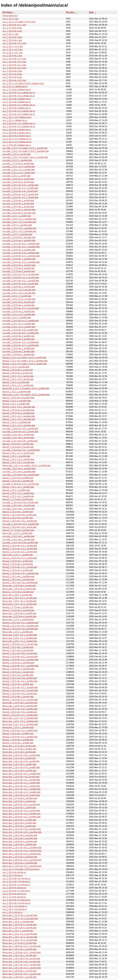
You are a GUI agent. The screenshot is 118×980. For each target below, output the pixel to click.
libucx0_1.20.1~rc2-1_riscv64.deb (18, 462)
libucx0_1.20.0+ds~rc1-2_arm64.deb (20, 558)
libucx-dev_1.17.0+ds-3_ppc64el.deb (20, 798)
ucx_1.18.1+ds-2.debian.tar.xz (17, 102)
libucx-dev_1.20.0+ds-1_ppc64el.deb (20, 863)
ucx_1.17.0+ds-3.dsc (12, 28)
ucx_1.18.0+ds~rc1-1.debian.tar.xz (19, 93)
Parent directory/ (10, 16)
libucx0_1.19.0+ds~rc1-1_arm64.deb (20, 546)
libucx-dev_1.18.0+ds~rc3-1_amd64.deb (21, 774)
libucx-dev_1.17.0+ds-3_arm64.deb (19, 746)
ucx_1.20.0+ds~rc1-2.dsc (14, 68)
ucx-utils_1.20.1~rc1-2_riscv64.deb (19, 299)
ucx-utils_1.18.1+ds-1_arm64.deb (18, 435)
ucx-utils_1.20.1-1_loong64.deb (17, 234)
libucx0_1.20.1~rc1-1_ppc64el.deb (19, 425)
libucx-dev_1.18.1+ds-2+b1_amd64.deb (21, 767)
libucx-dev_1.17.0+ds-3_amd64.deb (19, 749)
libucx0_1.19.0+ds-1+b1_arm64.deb (19, 527)
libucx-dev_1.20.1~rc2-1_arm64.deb (20, 604)
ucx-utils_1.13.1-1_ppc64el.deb (17, 160)
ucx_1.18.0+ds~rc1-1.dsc (14, 25)
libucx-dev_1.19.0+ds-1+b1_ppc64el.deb (22, 854)
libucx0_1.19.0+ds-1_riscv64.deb (18, 672)
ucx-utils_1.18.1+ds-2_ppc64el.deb (19, 472)
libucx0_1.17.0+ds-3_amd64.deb (18, 607)
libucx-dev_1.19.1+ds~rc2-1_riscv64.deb (22, 968)
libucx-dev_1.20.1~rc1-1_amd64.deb (20, 641)
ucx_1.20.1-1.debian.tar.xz (15, 120)
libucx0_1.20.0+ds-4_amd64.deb (18, 481)
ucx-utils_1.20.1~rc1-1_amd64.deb (19, 324)
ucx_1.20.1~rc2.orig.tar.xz (15, 909)
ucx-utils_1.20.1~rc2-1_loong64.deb (19, 231)
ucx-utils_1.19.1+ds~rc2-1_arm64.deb (20, 185)
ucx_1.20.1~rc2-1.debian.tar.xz (17, 117)
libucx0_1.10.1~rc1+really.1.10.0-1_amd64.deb (25, 364)
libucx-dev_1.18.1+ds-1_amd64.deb (19, 764)
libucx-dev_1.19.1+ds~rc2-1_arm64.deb (21, 783)
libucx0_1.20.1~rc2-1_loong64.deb (19, 407)
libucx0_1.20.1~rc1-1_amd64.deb (18, 487)
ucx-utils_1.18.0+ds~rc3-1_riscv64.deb (21, 484)
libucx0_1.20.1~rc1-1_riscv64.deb (18, 459)
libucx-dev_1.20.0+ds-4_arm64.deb (19, 589)
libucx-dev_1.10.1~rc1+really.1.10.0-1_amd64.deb (26, 395)
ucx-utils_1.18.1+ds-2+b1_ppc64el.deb (21, 475)
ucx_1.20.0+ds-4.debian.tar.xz (17, 145)
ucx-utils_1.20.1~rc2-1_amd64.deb (19, 315)
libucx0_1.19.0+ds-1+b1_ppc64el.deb (20, 629)
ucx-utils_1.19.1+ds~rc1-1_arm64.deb (20, 188)
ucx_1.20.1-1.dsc (11, 34)
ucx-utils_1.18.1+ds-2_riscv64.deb (19, 505)
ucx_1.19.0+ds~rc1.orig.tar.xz (16, 885)
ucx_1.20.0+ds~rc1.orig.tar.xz (16, 891)
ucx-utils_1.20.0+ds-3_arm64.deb (18, 179)
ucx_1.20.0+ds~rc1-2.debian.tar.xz (19, 126)
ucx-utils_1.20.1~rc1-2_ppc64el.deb (19, 222)
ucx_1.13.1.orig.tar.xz (13, 875)
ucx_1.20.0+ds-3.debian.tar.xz (17, 136)
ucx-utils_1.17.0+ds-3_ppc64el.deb (19, 210)
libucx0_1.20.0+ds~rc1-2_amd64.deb (20, 737)
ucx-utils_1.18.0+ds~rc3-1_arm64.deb (20, 429)
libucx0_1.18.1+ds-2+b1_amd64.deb (20, 678)
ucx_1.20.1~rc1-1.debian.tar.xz (17, 139)
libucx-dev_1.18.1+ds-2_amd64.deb (19, 771)
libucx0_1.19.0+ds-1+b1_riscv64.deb (20, 694)
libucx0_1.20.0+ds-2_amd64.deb (18, 740)
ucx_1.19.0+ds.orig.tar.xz (14, 888)
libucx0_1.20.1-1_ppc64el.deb (17, 422)
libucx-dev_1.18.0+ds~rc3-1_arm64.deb (21, 755)
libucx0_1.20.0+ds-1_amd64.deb (18, 734)
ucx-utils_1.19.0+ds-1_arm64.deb (18, 207)
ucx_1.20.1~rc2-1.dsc (13, 53)
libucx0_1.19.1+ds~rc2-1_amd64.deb (20, 709)
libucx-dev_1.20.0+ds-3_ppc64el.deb (20, 706)
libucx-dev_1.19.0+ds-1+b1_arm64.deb (21, 777)
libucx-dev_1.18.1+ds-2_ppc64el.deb (20, 835)
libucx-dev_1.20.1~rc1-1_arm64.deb (20, 598)
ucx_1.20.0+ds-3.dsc (12, 37)
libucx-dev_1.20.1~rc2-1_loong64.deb (20, 919)
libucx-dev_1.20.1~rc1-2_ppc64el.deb (20, 724)
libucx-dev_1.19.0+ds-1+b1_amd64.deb (21, 795)
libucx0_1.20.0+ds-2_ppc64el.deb (18, 669)
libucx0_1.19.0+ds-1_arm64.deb (18, 570)
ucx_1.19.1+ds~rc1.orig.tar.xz (16, 878)
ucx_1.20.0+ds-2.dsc (12, 71)
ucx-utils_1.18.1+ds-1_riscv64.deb (19, 509)
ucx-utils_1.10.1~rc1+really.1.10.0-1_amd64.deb (25, 157)
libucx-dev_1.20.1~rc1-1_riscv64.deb (20, 940)
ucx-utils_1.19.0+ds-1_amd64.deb (19, 355)
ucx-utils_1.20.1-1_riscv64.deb (17, 296)
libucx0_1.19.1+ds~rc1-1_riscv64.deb (20, 687)
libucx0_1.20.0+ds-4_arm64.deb (18, 370)
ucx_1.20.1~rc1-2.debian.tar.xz (17, 142)
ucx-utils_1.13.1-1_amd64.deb (17, 216)
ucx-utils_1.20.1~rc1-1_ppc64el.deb (19, 219)
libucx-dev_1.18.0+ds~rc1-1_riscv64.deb (22, 946)
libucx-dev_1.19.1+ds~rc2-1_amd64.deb (21, 789)
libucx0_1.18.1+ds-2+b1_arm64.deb (19, 515)
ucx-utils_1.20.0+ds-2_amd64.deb (19, 351)
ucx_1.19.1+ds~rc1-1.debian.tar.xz (19, 111)
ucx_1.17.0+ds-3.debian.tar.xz (17, 90)
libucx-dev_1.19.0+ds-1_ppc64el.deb (20, 841)
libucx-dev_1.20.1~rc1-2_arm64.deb (20, 601)
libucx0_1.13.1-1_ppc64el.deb (17, 392)
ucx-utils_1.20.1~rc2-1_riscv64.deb (19, 293)
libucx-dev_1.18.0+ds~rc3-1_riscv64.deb (22, 952)
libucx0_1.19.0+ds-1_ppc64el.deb (18, 610)
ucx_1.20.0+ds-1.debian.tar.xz (17, 130)
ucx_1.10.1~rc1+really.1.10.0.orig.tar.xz (21, 869)
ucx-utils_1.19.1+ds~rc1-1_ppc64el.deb (21, 244)
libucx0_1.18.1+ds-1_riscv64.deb (18, 647)
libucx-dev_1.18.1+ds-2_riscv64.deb (20, 955)
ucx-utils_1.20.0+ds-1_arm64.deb (18, 204)
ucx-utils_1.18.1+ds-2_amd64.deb (19, 540)
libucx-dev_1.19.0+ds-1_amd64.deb (19, 845)
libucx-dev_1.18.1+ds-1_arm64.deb (19, 752)
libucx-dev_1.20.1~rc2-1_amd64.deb (20, 635)
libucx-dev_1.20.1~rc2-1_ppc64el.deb (20, 721)
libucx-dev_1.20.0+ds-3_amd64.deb (19, 613)
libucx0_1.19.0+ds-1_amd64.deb (18, 743)
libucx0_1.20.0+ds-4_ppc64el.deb (18, 413)
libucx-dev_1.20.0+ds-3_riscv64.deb (20, 925)
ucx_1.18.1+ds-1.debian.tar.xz (17, 99)
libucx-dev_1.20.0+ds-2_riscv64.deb (20, 971)
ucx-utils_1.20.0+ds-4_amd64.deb (19, 339)
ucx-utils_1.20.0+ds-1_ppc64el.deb (19, 259)
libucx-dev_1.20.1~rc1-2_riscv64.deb (20, 934)
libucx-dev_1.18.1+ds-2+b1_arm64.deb (21, 761)
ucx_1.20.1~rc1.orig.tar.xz (15, 906)
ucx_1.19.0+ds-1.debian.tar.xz (17, 108)
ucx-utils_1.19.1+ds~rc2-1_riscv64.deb (21, 274)
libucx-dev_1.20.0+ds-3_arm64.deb (19, 586)
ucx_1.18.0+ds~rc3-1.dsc (14, 80)
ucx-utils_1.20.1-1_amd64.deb (17, 318)
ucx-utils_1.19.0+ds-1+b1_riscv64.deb (20, 284)
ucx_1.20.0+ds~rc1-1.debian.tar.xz (19, 123)
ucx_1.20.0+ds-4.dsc (12, 31)
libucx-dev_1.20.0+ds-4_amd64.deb (19, 616)
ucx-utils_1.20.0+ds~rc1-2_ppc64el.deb (21, 262)
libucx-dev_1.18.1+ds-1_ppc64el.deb (20, 838)
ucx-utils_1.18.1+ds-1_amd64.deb (19, 536)
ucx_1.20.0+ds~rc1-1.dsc (14, 65)
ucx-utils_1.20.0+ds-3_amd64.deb (19, 336)
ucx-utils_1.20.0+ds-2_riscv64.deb (19, 311)
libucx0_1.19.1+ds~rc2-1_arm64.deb (20, 552)
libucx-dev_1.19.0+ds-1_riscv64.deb (20, 977)
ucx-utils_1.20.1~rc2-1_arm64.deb (19, 167)
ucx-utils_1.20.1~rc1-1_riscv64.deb (19, 290)
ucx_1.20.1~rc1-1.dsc (13, 46)
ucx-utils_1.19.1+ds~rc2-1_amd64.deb (21, 333)
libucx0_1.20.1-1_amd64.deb (16, 490)
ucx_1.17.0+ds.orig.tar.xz (14, 897)
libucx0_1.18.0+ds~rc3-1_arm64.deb (20, 521)
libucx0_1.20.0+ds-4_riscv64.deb (18, 447)
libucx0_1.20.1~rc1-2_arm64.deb (18, 379)
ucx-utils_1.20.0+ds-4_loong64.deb (19, 213)
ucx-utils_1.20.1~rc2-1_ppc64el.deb (19, 228)
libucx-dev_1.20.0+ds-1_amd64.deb (19, 820)
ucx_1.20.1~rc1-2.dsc (13, 50)
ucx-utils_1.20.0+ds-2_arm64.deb (18, 200)
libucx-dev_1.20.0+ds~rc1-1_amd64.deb (21, 817)
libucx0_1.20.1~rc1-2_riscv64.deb (18, 453)
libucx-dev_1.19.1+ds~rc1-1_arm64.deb (21, 780)
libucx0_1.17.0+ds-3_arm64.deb (18, 499)
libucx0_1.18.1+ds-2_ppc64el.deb (18, 580)
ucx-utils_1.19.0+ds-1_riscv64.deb (19, 287)
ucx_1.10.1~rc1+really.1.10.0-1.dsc (19, 22)
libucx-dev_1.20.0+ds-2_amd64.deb (19, 823)
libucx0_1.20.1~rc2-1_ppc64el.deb (19, 419)
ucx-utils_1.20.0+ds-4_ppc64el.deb (19, 240)
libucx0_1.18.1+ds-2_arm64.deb (18, 518)
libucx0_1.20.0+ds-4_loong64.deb (18, 398)
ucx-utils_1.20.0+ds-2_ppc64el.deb (19, 265)
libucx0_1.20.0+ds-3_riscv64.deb (18, 444)
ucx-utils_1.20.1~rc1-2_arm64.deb (19, 173)
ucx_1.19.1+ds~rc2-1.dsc (14, 62)
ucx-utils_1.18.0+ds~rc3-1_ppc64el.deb (21, 450)
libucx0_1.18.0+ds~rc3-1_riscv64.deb (20, 657)
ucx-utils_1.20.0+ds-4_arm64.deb (18, 182)
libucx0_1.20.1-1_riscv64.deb (16, 456)
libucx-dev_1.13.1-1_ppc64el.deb (18, 620)
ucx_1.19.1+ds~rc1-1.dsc (14, 59)
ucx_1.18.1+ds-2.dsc (12, 74)
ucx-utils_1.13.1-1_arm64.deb (17, 154)
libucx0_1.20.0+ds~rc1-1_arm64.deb (20, 567)
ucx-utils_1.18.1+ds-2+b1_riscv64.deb (20, 502)
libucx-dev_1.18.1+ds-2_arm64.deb (19, 758)
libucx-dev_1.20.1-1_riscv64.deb (18, 931)
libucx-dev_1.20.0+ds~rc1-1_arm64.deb (21, 811)
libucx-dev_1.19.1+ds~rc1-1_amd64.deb (21, 792)
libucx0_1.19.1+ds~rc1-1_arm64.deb (20, 549)
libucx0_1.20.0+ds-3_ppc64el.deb (18, 410)
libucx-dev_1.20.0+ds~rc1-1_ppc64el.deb (22, 866)
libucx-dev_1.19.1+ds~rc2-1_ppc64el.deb (22, 848)
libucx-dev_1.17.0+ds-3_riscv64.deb (20, 943)
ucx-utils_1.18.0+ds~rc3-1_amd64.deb (21, 524)
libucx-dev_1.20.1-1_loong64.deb (18, 922)
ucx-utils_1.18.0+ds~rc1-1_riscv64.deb (21, 278)
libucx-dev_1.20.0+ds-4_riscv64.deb (20, 928)
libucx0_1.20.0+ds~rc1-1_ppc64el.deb (20, 666)
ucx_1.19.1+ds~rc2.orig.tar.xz (16, 881)
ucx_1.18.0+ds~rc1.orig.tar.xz (16, 900)
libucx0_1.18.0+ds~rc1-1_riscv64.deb (20, 644)
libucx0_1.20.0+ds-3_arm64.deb (18, 373)
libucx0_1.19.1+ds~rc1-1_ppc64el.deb (20, 623)
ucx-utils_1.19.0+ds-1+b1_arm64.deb (20, 191)
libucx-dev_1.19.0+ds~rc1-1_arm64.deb (21, 786)
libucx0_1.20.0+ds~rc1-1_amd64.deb (20, 730)
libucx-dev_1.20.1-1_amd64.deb (18, 632)
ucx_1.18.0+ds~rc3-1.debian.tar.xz (19, 96)
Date (91, 12)
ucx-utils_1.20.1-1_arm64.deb (17, 176)
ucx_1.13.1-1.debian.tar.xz (15, 86)
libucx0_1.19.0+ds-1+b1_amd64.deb (20, 712)
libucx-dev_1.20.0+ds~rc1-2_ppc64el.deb (22, 860)
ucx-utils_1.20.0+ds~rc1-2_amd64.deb (21, 345)
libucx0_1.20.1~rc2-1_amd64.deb (18, 496)
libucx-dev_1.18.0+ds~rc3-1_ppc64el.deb (22, 832)
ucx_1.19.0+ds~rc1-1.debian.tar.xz (19, 105)
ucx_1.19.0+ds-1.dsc (12, 40)
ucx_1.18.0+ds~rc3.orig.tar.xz (16, 903)
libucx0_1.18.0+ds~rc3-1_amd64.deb (20, 681)
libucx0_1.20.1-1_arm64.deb (16, 382)
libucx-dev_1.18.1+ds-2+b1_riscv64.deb (21, 959)
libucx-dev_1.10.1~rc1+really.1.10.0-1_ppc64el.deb (27, 465)
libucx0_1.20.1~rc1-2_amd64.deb (18, 493)
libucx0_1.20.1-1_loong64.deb (17, 401)
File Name (8, 12)
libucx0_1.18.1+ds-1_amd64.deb (18, 684)
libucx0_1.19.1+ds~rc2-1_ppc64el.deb (20, 626)
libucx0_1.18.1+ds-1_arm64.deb (18, 512)
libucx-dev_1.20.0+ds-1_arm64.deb (19, 808)
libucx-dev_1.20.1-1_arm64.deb (17, 595)
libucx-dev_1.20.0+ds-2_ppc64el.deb (20, 857)
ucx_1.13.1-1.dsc (11, 19)
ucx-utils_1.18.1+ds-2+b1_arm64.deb (20, 441)
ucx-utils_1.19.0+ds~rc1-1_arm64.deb (20, 432)
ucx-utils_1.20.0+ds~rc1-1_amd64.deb (21, 342)
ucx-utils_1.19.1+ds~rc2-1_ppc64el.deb (21, 247)
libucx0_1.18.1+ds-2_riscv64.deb (18, 650)
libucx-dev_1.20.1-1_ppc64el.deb (18, 727)
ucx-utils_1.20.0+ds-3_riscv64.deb (19, 302)
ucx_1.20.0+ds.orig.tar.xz (14, 894)
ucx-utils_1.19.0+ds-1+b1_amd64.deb (20, 330)
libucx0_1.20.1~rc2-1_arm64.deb (18, 385)
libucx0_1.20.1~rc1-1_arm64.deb (18, 376)
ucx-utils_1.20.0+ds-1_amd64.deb (19, 348)
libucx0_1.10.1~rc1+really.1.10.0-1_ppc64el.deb (25, 361)
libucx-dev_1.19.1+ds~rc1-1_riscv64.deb (22, 965)
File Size (70, 12)
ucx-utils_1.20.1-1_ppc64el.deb (17, 225)
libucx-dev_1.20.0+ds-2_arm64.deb (19, 801)
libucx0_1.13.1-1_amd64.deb (16, 404)
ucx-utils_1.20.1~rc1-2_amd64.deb (19, 327)
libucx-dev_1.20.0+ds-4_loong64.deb (20, 915)
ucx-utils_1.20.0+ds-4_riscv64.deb (19, 305)
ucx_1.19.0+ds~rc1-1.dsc (14, 43)
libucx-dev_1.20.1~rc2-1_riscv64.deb (20, 937)
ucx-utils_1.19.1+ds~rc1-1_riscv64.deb (21, 281)
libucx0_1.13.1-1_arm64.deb (16, 367)
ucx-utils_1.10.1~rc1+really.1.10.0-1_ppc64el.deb (26, 151)
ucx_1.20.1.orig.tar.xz (13, 912)
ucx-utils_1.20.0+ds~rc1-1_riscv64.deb (21, 308)
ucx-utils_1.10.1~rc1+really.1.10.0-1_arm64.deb (25, 148)
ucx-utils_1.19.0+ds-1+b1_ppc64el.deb (21, 253)
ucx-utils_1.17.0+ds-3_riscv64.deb (19, 271)
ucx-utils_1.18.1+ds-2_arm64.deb (18, 438)
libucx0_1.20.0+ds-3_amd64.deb (18, 478)
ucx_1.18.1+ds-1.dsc (12, 77)
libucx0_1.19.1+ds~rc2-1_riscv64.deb (20, 690)
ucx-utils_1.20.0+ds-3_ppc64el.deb (19, 237)
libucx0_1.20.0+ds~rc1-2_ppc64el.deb (20, 660)
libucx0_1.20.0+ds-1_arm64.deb (18, 561)
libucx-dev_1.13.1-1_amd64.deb (18, 555)
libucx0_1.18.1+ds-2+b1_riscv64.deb (20, 653)
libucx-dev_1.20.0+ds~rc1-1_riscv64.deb (22, 974)
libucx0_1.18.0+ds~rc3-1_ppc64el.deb (20, 573)
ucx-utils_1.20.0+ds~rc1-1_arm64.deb (20, 197)
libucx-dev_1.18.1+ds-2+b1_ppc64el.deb (22, 829)
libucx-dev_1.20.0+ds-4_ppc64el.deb (20, 703)
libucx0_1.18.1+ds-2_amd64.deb (18, 675)
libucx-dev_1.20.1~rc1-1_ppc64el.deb (20, 718)
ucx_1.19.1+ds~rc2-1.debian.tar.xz (19, 114)
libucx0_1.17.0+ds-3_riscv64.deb (18, 592)
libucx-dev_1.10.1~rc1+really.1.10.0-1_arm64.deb (26, 388)
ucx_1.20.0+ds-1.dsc (12, 56)
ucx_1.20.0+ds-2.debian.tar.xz (17, 133)
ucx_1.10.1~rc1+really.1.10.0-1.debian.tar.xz (23, 83)
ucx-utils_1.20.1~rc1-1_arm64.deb (19, 170)
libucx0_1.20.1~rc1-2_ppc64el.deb (19, 416)
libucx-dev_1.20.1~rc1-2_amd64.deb (20, 638)
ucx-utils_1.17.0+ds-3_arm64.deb (18, 164)
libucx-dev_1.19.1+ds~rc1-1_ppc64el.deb (22, 851)
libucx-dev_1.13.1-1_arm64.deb (17, 533)
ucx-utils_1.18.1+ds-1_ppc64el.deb (19, 469)
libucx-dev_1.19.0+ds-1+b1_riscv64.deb (21, 962)
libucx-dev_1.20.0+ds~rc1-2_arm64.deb (21, 805)
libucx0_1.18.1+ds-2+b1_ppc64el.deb (20, 583)
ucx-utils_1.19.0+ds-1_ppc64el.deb (19, 250)
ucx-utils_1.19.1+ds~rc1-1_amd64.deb (21, 321)
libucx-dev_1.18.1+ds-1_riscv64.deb (20, 949)
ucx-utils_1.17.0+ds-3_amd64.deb (19, 268)
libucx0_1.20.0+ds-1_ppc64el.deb (18, 663)
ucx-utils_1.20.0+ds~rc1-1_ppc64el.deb (21, 256)
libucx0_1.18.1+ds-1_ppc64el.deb (18, 576)
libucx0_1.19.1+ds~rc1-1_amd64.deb (20, 715)
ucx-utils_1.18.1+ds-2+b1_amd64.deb (20, 543)
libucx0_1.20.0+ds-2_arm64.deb (18, 564)
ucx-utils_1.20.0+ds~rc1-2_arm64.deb (20, 194)
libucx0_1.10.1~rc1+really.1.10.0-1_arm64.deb (24, 358)
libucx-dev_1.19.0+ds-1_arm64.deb (19, 826)
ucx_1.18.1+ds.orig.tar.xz (14, 872)
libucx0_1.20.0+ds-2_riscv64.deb (18, 697)
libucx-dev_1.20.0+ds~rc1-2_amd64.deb (21, 814)
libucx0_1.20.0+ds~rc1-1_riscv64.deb (20, 700)
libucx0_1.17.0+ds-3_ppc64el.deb (18, 530)
